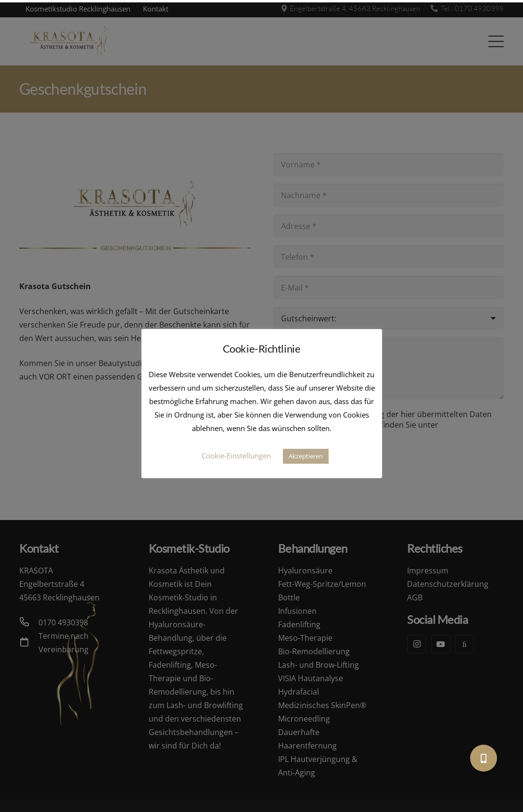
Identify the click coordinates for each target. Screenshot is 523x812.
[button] (484, 758)
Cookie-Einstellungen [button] (236, 456)
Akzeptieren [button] (306, 456)
